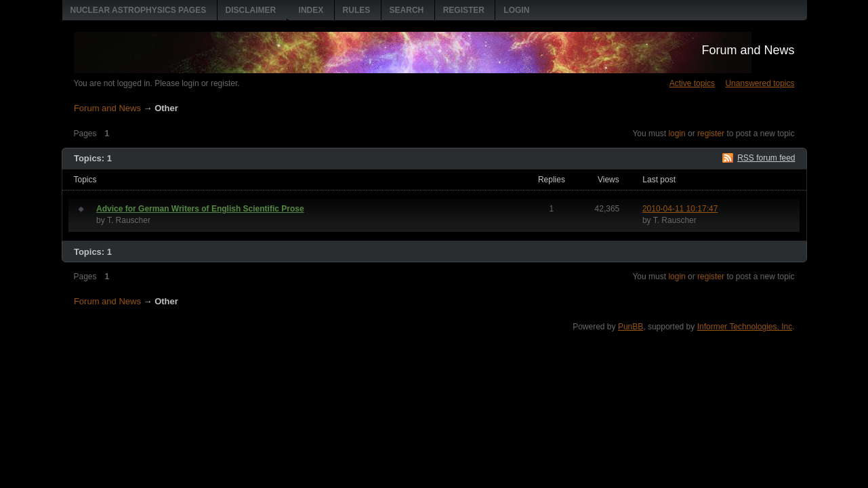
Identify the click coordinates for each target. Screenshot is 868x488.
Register (464, 10)
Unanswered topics (760, 83)
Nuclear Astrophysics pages (139, 10)
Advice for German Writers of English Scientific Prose (200, 209)
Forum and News (748, 50)
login (677, 134)
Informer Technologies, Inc (745, 327)
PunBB (631, 327)
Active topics (692, 83)
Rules (357, 10)
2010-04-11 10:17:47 (680, 209)
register (711, 134)
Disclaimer (251, 10)
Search (407, 10)
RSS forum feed (766, 158)
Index (311, 10)
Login (516, 10)
